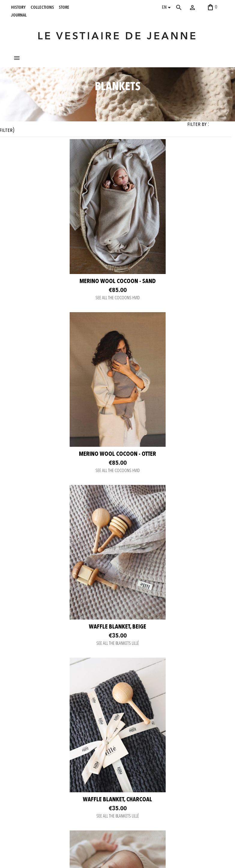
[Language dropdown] (167, 8)
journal (19, 15)
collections (42, 7)
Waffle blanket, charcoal (172, 507)
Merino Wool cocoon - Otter (172, 334)
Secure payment (68, 766)
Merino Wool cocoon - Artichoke (172, 680)
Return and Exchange (72, 781)
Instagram (105, 764)
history (18, 7)
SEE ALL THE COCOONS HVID (64, 351)
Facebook (105, 772)
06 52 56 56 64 (204, 854)
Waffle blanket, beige (63, 507)
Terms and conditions (72, 789)
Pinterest (105, 779)
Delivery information (71, 774)
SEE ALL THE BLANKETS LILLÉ (64, 524)
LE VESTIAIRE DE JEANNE (117, 37)
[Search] (185, 8)
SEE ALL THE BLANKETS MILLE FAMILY (63, 696)
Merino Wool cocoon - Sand (64, 334)
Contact (61, 759)
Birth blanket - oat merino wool (63, 680)
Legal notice (65, 796)
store (64, 7)
